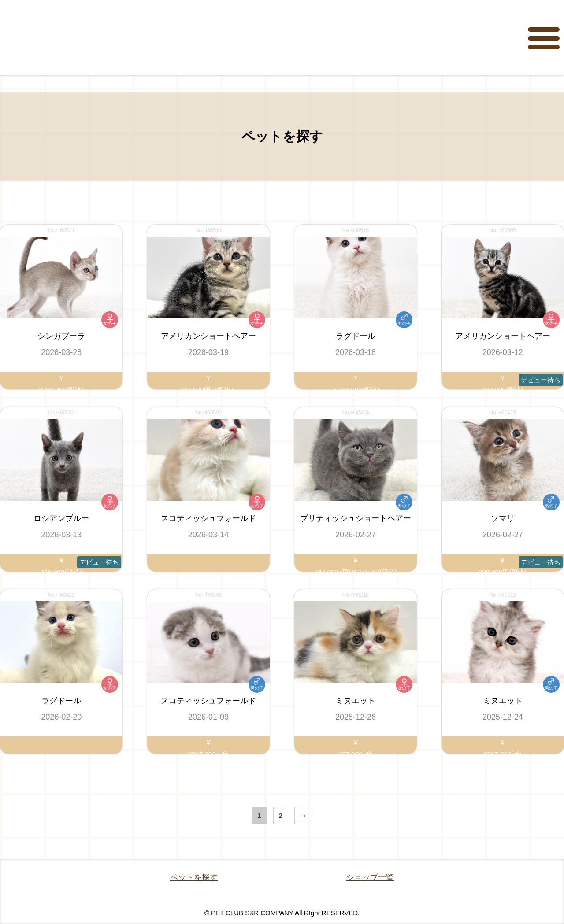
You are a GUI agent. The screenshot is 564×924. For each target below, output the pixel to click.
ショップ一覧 (370, 877)
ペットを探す (194, 877)
